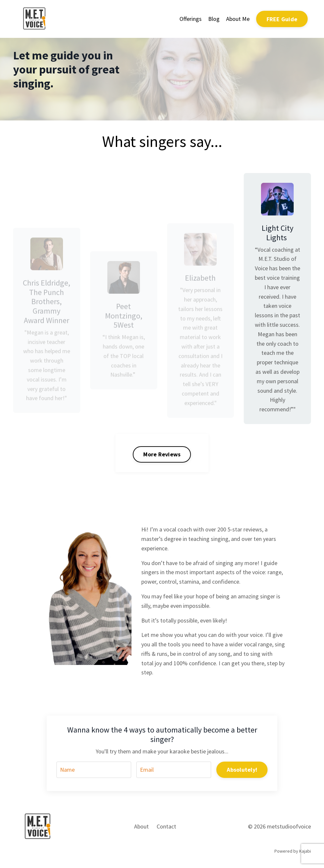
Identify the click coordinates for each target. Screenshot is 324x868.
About (141, 826)
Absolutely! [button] (242, 770)
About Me (238, 19)
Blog (214, 19)
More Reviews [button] (162, 454)
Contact (166, 826)
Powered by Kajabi (293, 851)
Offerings (191, 19)
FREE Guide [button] (282, 19)
